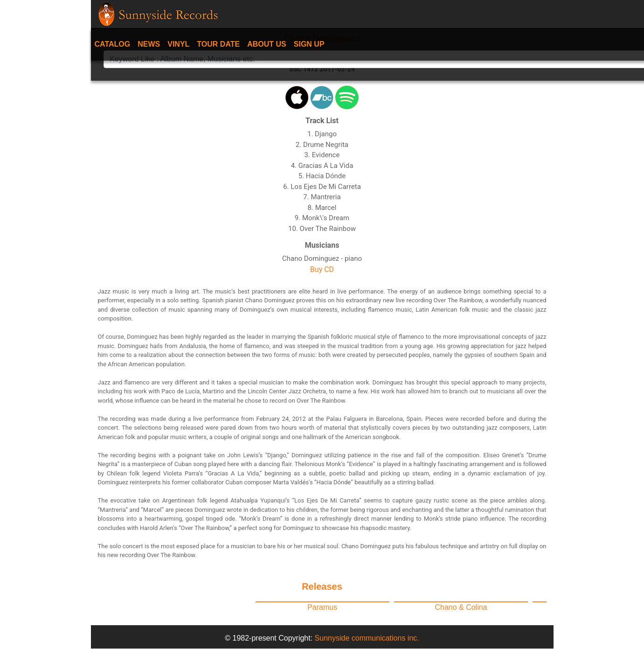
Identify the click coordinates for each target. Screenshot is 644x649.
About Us (267, 44)
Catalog (113, 44)
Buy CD (322, 269)
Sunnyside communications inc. (367, 638)
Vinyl (178, 44)
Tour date (218, 44)
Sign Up (309, 44)
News (149, 44)
